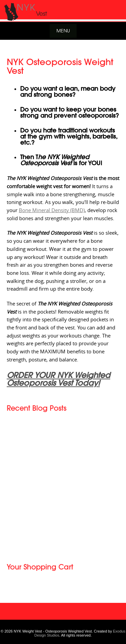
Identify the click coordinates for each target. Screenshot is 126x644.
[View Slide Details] (63, 11)
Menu (63, 31)
